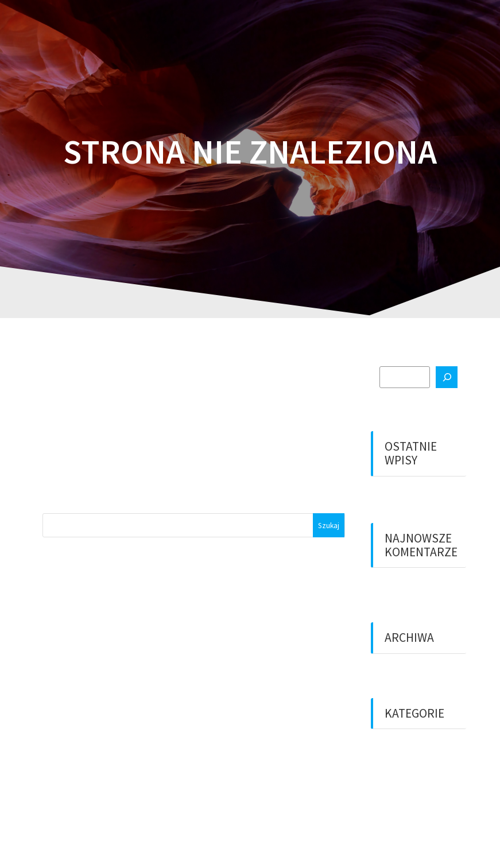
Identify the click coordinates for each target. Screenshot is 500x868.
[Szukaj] (447, 377)
